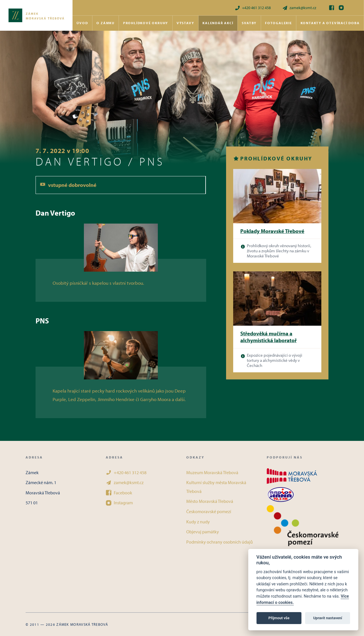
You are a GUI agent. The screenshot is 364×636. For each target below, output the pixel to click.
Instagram (119, 503)
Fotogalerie (279, 23)
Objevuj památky (203, 532)
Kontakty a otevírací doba (330, 23)
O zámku (106, 23)
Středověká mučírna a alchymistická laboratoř (268, 337)
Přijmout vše (279, 618)
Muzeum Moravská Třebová (212, 472)
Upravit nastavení (328, 618)
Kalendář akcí (218, 23)
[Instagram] (341, 8)
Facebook (119, 493)
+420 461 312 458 (253, 8)
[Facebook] (332, 8)
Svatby (249, 23)
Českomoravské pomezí (209, 511)
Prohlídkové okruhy (146, 23)
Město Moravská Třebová (210, 501)
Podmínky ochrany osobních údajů (220, 542)
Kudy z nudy (198, 522)
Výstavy (185, 23)
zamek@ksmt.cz (299, 8)
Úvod (82, 23)
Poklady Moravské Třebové (272, 231)
